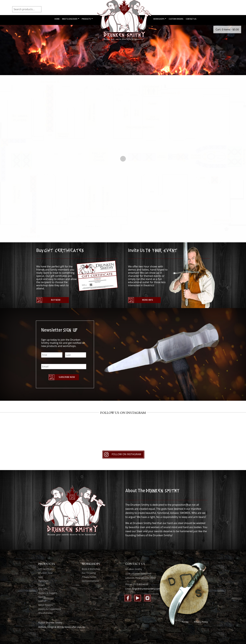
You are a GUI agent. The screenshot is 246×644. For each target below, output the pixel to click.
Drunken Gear (45, 573)
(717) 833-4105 (141, 584)
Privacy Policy (201, 622)
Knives (42, 585)
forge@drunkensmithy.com (146, 589)
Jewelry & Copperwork (50, 609)
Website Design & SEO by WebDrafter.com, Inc (62, 627)
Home (57, 19)
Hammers (43, 581)
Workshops (159, 19)
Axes (41, 577)
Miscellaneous (45, 613)
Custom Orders (176, 19)
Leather (42, 601)
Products (86, 19)
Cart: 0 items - (227, 29)
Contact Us (191, 19)
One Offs (43, 589)
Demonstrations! (90, 581)
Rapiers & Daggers (48, 593)
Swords (42, 597)
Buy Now (56, 300)
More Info (148, 300)
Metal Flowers (45, 605)
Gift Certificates (46, 569)
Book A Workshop (91, 569)
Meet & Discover (70, 19)
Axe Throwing (89, 573)
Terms (185, 622)
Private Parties (89, 577)
